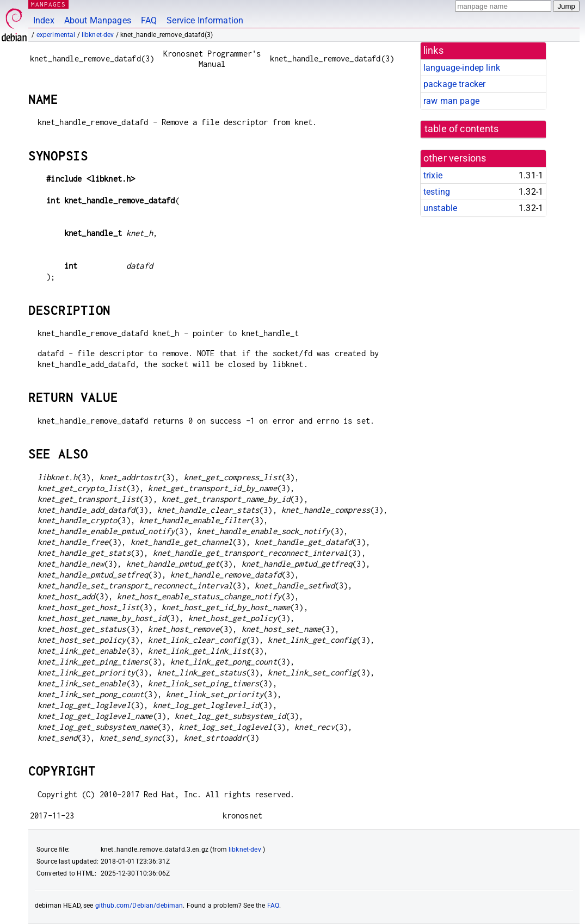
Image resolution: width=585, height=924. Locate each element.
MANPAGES (48, 4)
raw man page (451, 101)
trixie (433, 175)
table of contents (462, 129)
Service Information (205, 20)
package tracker (454, 84)
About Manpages (98, 20)
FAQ (149, 20)
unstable (440, 208)
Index (44, 20)
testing (437, 192)
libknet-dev (98, 35)
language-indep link (462, 68)
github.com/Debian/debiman (139, 906)
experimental (56, 35)
